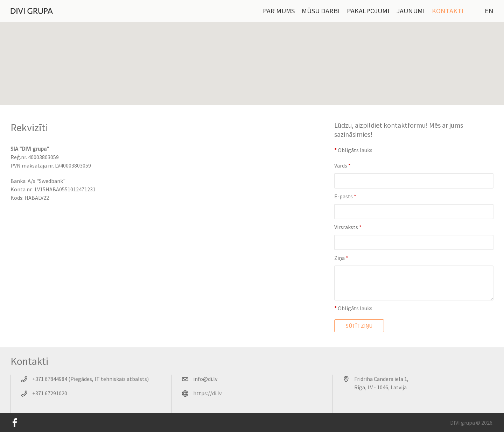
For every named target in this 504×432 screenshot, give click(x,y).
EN (489, 11)
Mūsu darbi (321, 11)
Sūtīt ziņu (359, 326)
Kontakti (448, 11)
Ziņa (341, 258)
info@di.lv (205, 379)
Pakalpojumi (368, 11)
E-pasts (345, 196)
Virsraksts (348, 227)
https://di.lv (207, 393)
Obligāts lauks (353, 150)
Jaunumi (411, 11)
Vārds (342, 165)
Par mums (279, 11)
